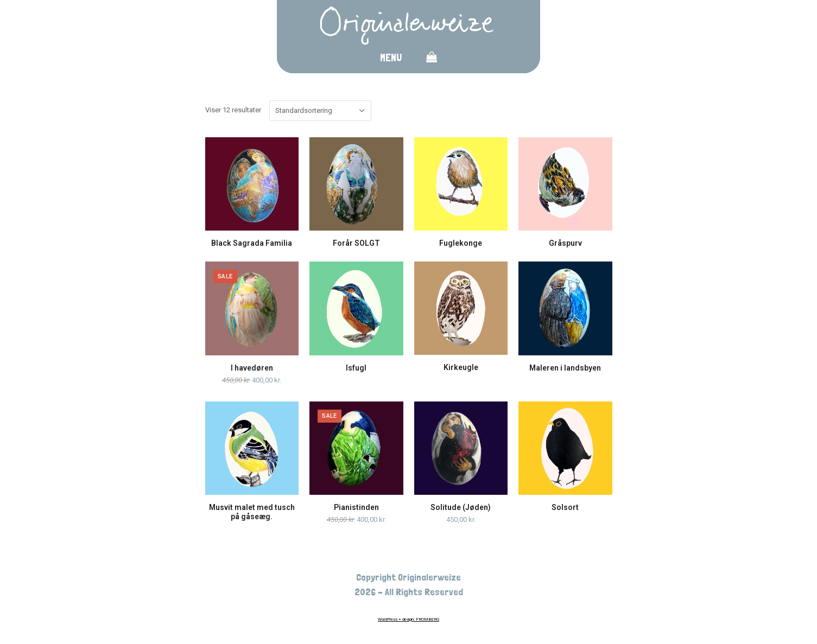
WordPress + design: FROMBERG (408, 619)
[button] (432, 59)
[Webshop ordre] (320, 111)
